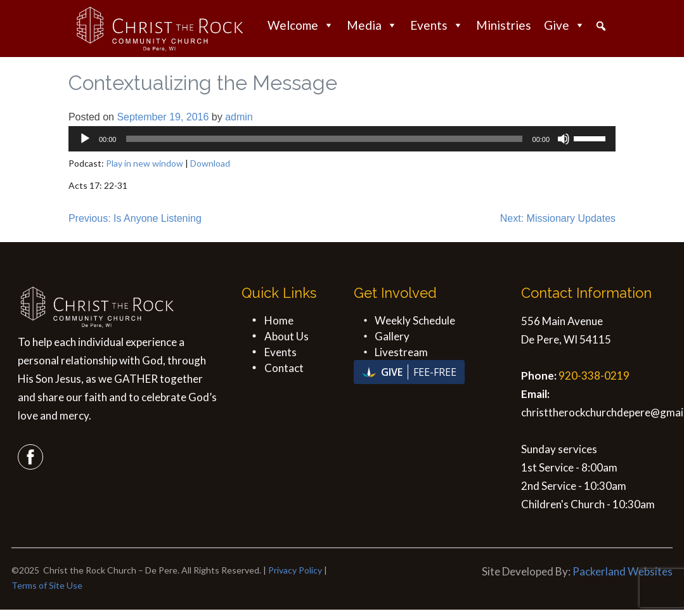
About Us (287, 336)
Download (210, 163)
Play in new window (145, 163)
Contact (284, 368)
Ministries (504, 25)
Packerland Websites (623, 571)
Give (565, 25)
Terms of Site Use (47, 585)
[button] (601, 26)
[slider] (324, 139)
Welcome (301, 25)
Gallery (392, 336)
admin (239, 117)
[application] (342, 139)
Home (279, 320)
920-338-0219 (594, 375)
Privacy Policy (295, 570)
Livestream (401, 352)
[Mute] (564, 139)
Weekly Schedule (415, 320)
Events (437, 25)
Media (372, 25)
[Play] (85, 139)
